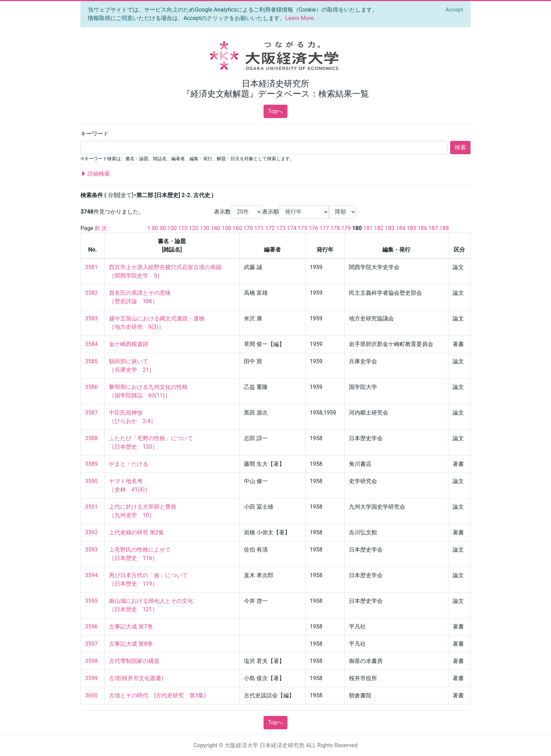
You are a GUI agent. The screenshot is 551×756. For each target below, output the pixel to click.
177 (324, 228)
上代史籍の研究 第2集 (137, 532)
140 (216, 228)
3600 (91, 695)
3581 (91, 267)
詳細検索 (95, 174)
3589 (91, 464)
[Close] (454, 10)
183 (390, 228)
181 (368, 228)
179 (346, 228)
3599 (91, 678)
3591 (91, 507)
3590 (91, 481)
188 (444, 228)
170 (248, 228)
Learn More (300, 18)
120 (194, 228)
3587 (91, 413)
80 (155, 228)
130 (205, 228)
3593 (91, 550)
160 (237, 228)
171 (259, 228)
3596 (91, 627)
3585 (91, 361)
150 (226, 228)
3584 (91, 344)
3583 (91, 318)
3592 (91, 532)
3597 (91, 644)
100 (172, 228)
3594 (91, 575)
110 (183, 228)
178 (335, 228)
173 (281, 228)
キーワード (95, 134)
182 (379, 228)
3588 (91, 438)
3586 (91, 387)
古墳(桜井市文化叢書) (136, 678)
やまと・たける (129, 464)
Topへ (276, 111)
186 (422, 228)
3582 (91, 293)
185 (411, 228)
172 (270, 228)
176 (313, 228)
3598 (91, 661)
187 (433, 228)
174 (291, 228)
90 (163, 228)
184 (400, 228)
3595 (91, 601)
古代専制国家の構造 (134, 661)
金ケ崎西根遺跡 (129, 344)
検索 (460, 147)
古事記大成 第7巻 (131, 627)
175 (302, 228)
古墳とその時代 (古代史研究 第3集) (157, 695)
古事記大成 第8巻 (131, 644)
